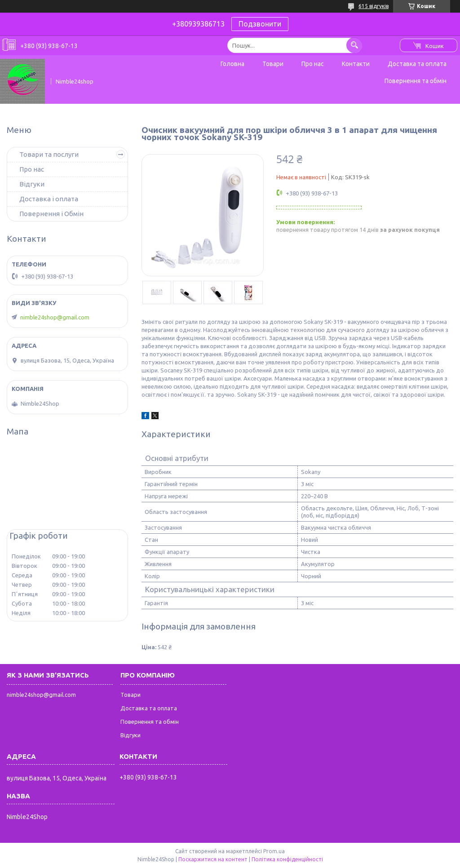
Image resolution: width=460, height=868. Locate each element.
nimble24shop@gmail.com (55, 317)
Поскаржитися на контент (213, 859)
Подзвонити (260, 24)
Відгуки (32, 184)
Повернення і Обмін (51, 214)
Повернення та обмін (416, 81)
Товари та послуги (49, 154)
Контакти (356, 64)
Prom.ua (274, 851)
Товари (273, 64)
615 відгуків (374, 6)
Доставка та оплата (417, 64)
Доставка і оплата (49, 199)
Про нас (313, 64)
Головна (232, 64)
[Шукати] (354, 45)
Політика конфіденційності (287, 859)
